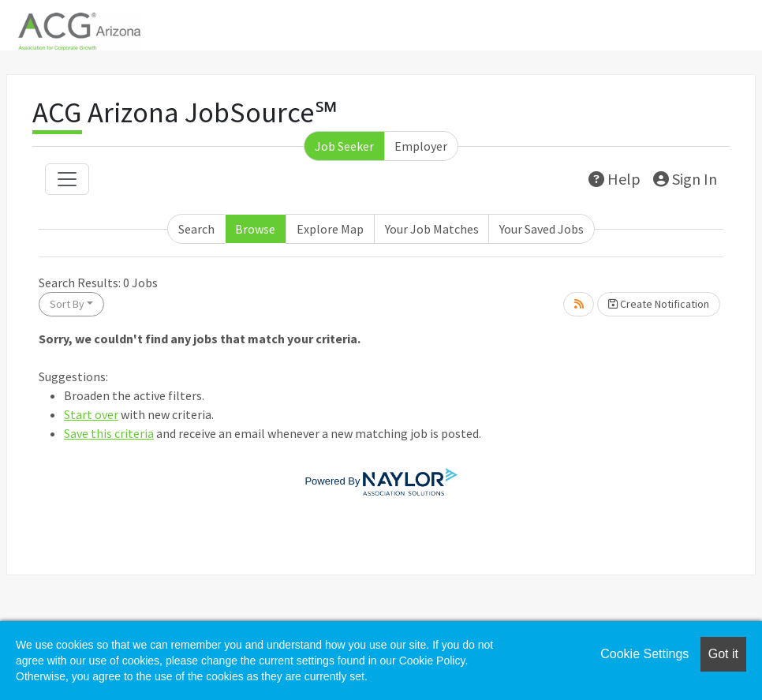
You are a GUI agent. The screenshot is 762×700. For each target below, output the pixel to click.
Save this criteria (109, 433)
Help (614, 179)
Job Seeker (344, 146)
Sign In (685, 179)
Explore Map (330, 229)
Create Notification (659, 304)
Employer (421, 146)
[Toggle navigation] (67, 179)
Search (196, 229)
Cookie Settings (644, 654)
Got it (723, 654)
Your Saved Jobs (542, 229)
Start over (91, 414)
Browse (255, 229)
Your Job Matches (432, 229)
